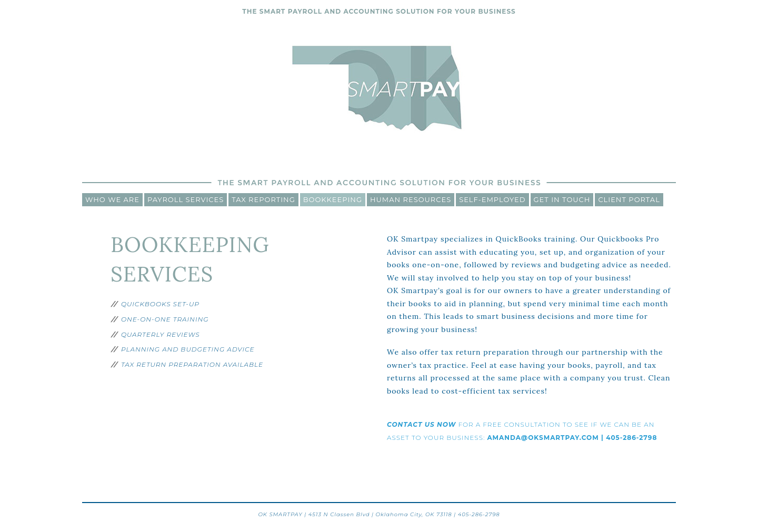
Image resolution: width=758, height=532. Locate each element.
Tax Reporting (263, 199)
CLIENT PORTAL (629, 199)
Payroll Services (186, 199)
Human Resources (411, 199)
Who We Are (112, 199)
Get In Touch (562, 199)
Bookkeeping (333, 199)
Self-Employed (492, 199)
